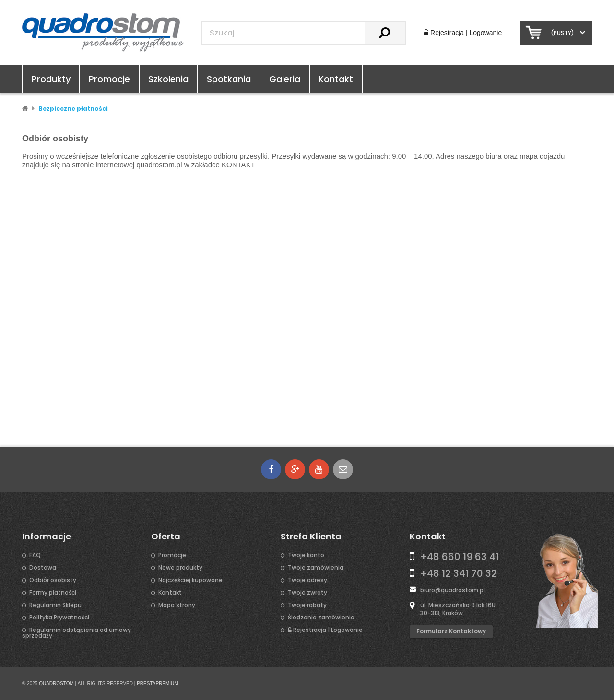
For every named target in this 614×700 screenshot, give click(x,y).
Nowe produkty (180, 568)
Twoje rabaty (307, 605)
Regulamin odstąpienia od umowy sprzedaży (77, 633)
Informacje (47, 537)
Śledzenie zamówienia (321, 618)
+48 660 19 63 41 (460, 557)
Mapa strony (177, 605)
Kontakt (336, 79)
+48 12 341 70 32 (459, 573)
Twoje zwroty (307, 593)
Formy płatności (53, 593)
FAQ (35, 555)
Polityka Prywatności (59, 618)
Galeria (285, 79)
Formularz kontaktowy (451, 631)
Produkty (51, 79)
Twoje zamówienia (316, 568)
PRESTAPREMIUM (158, 683)
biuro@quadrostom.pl (453, 590)
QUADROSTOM (56, 683)
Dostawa (43, 568)
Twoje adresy (307, 580)
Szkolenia (168, 79)
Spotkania (229, 79)
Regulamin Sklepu (55, 605)
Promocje (109, 79)
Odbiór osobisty (53, 580)
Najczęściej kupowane (190, 580)
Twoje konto (306, 555)
